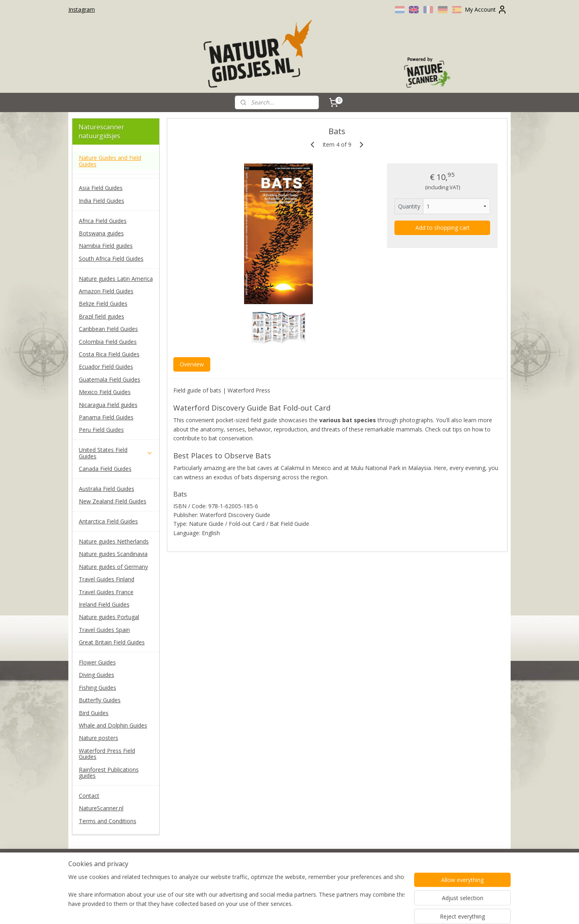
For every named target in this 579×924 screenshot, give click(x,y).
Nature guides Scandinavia (113, 554)
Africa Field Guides (103, 221)
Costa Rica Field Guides (109, 354)
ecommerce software (308, 909)
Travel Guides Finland (107, 579)
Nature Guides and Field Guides (110, 161)
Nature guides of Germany (113, 567)
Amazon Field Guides (106, 291)
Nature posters (99, 738)
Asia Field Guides (101, 188)
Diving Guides (96, 675)
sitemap (259, 909)
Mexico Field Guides (105, 392)
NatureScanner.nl (101, 808)
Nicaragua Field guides (108, 405)
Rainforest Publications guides (109, 773)
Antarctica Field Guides (108, 521)
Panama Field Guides (106, 417)
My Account (486, 10)
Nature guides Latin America (116, 279)
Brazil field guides (102, 316)
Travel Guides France (106, 592)
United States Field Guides (116, 453)
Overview (191, 364)
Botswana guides (101, 233)
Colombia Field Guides (108, 342)
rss (276, 909)
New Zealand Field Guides (113, 501)
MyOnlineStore (379, 909)
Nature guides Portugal (109, 617)
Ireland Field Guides (104, 604)
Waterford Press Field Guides (107, 754)
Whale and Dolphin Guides (113, 725)
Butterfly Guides (100, 700)
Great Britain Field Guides (112, 642)
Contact (89, 796)
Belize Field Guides (103, 304)
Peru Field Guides (101, 430)
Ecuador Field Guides (106, 367)
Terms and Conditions (108, 821)
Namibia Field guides (106, 246)
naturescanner (95, 868)
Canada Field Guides (105, 469)
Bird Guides (94, 713)
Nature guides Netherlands (114, 541)
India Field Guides (102, 201)
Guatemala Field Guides (110, 379)
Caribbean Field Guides (108, 329)
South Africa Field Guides (111, 259)
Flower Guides (97, 662)
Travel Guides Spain (104, 630)
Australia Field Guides (107, 489)
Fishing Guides (98, 688)
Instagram (82, 9)
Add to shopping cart (442, 228)
